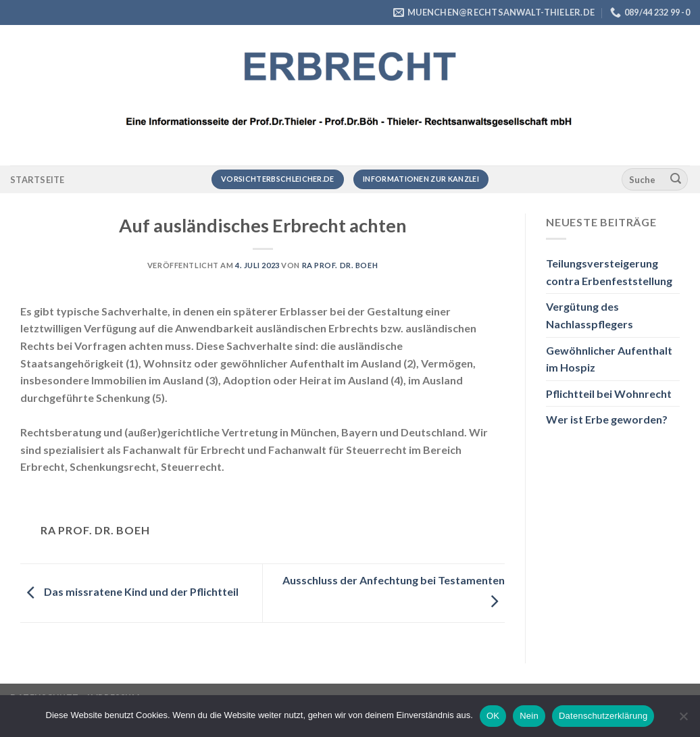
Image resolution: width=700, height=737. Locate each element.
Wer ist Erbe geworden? (607, 419)
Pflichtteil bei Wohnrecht (609, 393)
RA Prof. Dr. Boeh (340, 265)
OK (493, 716)
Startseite (37, 180)
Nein (529, 716)
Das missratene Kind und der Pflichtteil (129, 591)
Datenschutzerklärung (603, 716)
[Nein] (683, 720)
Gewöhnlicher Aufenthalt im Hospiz (609, 359)
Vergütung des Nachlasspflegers (590, 315)
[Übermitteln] (676, 180)
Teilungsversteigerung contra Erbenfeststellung (609, 272)
